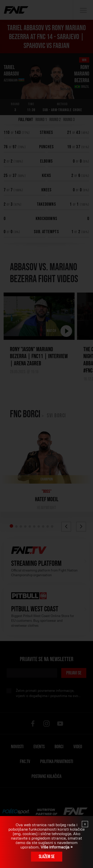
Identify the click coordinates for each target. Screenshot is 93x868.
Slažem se (47, 857)
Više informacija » (56, 847)
